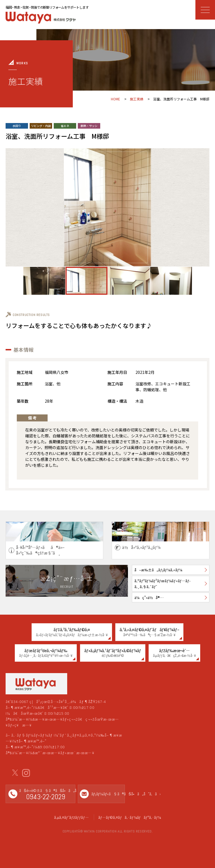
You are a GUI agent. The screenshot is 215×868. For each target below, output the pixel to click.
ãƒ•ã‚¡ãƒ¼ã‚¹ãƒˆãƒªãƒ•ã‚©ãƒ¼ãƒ (113, 653)
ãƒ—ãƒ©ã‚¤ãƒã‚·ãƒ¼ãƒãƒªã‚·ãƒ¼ (130, 817)
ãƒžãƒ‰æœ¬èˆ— (174, 653)
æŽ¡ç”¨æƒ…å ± (67, 582)
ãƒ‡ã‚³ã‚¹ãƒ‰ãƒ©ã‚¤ (72, 632)
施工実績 (137, 99)
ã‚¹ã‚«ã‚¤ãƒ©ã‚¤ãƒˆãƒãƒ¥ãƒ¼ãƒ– (149, 632)
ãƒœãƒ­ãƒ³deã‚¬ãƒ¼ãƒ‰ (46, 653)
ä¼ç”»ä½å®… (149, 597)
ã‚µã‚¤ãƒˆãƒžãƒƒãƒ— (71, 817)
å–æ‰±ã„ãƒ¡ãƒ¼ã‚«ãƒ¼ (158, 570)
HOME (115, 99)
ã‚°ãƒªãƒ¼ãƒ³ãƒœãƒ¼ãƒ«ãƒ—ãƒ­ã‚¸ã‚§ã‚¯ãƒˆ (163, 584)
